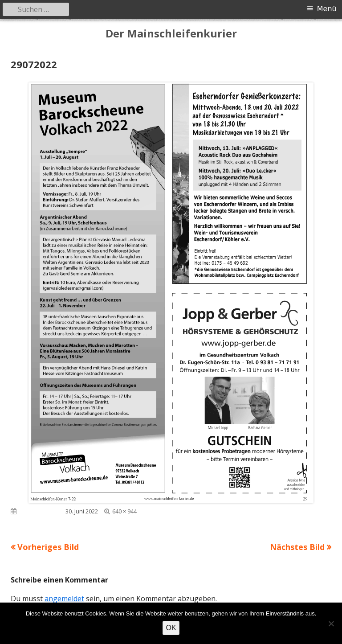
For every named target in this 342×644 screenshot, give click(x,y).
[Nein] (331, 623)
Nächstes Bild (297, 547)
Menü (327, 9)
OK (171, 628)
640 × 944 (124, 511)
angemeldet (64, 599)
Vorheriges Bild (48, 547)
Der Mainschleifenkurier (171, 34)
